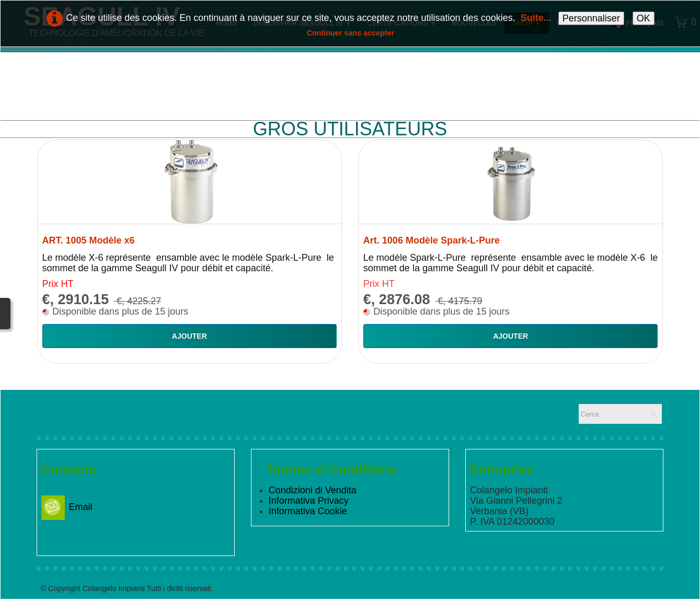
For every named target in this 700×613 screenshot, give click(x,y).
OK (644, 18)
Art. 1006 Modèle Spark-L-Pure (432, 240)
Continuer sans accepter (351, 33)
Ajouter (190, 336)
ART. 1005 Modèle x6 (89, 240)
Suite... (536, 18)
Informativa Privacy (309, 501)
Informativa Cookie (308, 511)
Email (67, 507)
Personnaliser (591, 18)
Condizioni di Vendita (313, 490)
